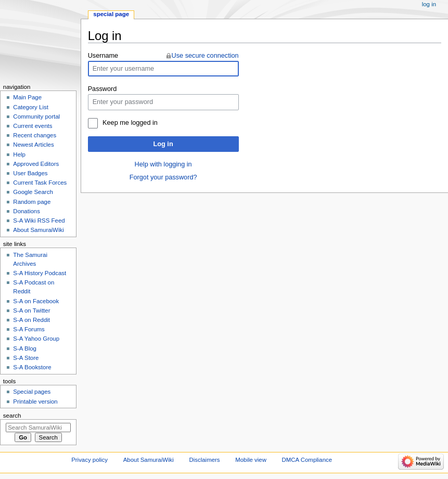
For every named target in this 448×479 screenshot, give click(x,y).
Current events (33, 126)
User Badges (30, 173)
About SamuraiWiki (38, 230)
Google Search (33, 192)
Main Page (27, 97)
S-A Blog (25, 348)
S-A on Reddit (31, 320)
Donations (27, 211)
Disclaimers (205, 460)
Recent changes (35, 135)
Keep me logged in (130, 123)
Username (103, 56)
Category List (30, 107)
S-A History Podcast (40, 273)
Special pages (32, 392)
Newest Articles (33, 145)
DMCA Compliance (307, 460)
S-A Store (26, 358)
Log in (163, 144)
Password (103, 89)
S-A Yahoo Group (36, 339)
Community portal (36, 116)
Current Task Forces (40, 183)
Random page (32, 202)
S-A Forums (29, 329)
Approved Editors (36, 164)
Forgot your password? (163, 177)
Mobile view (251, 460)
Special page (111, 14)
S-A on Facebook (36, 301)
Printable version (35, 402)
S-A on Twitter (31, 310)
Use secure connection (205, 56)
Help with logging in (163, 164)
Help (19, 154)
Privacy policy (89, 460)
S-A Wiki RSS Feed (39, 221)
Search (12, 416)
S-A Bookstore (32, 367)
